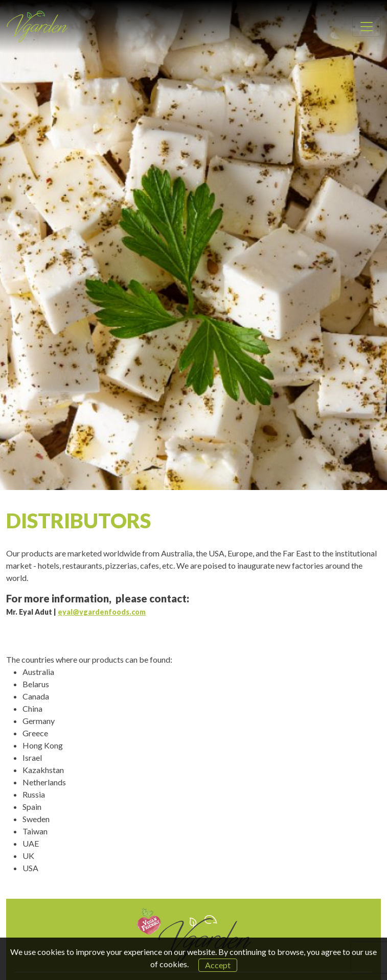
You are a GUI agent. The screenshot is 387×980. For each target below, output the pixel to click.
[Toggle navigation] (367, 27)
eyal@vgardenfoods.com (102, 612)
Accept (218, 965)
